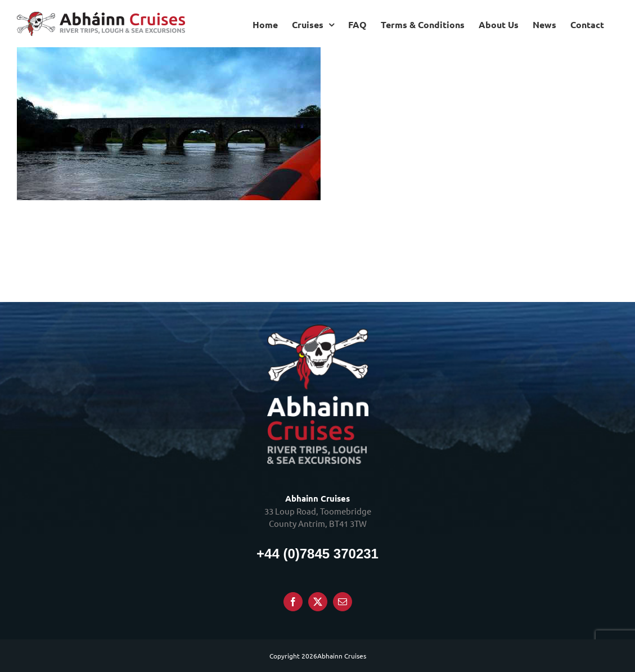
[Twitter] (318, 602)
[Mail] (343, 602)
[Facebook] (293, 602)
